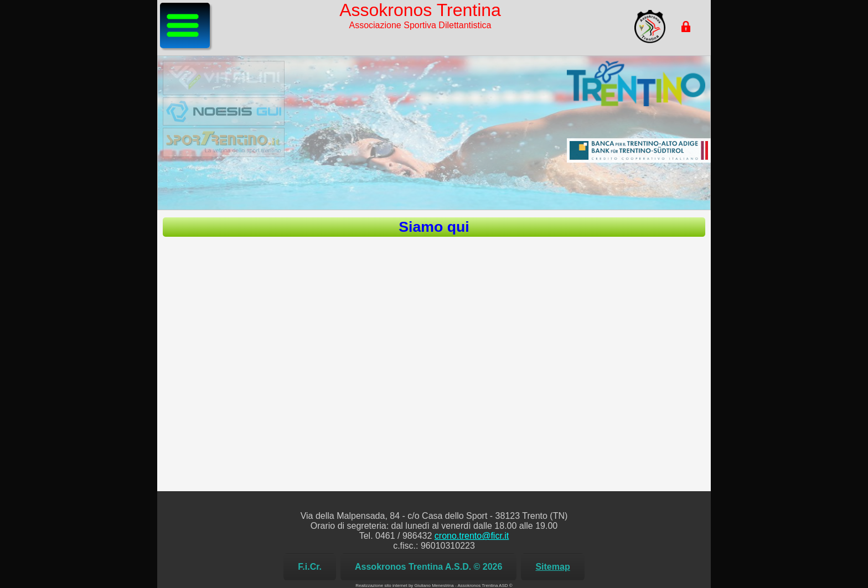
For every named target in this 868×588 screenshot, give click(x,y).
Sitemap (552, 567)
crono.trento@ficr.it (472, 536)
